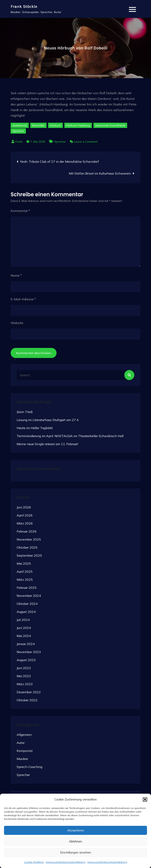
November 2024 (29, 596)
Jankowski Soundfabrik (110, 126)
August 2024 (26, 612)
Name (16, 276)
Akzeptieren (76, 830)
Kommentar (20, 211)
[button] (145, 800)
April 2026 (25, 515)
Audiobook (20, 126)
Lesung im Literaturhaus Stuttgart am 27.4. (48, 420)
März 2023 (25, 684)
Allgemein (24, 735)
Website (17, 323)
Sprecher (18, 131)
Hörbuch (55, 126)
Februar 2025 (27, 588)
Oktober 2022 (27, 700)
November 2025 (29, 540)
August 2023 (26, 660)
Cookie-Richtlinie (34, 862)
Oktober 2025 (27, 548)
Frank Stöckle (24, 7)
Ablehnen (75, 841)
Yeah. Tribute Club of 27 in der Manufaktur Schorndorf (59, 162)
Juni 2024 (24, 628)
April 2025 (25, 572)
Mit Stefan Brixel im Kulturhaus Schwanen (100, 174)
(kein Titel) (25, 412)
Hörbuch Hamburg (78, 126)
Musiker (22, 759)
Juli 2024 (23, 620)
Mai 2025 (24, 564)
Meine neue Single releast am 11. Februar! (47, 444)
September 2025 (29, 556)
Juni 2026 (24, 507)
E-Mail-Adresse (23, 299)
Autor (21, 743)
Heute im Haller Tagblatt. (35, 428)
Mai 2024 (24, 636)
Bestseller (38, 126)
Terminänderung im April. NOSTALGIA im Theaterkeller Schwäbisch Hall (70, 436)
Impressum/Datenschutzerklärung (66, 862)
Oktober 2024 (27, 604)
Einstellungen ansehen (76, 852)
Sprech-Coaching (29, 767)
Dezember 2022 (29, 692)
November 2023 (29, 652)
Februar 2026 (27, 532)
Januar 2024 (26, 644)
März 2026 (25, 523)
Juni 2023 (24, 668)
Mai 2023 (24, 676)
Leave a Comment (86, 142)
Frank (19, 142)
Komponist (25, 751)
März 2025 (25, 580)
